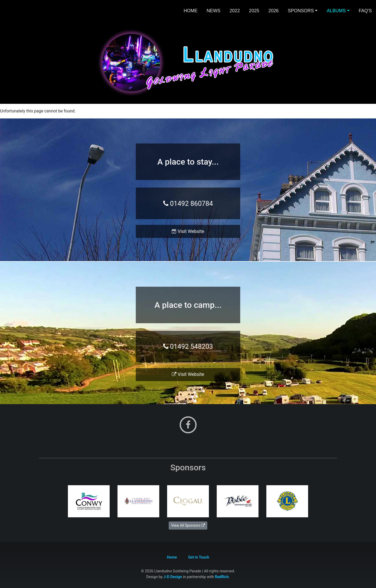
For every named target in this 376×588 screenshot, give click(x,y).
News (213, 11)
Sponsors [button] (301, 11)
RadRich (222, 577)
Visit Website (188, 231)
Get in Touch (199, 557)
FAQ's (365, 11)
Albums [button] (336, 11)
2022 (235, 11)
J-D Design (173, 577)
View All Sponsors (188, 525)
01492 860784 (188, 203)
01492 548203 (188, 346)
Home (190, 11)
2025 (254, 11)
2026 (274, 11)
